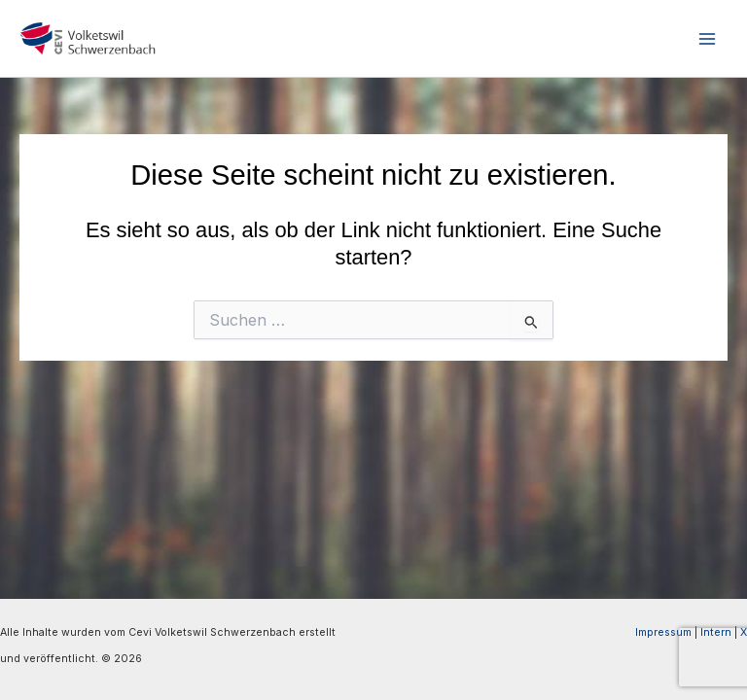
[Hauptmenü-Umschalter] (707, 39)
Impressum (663, 632)
